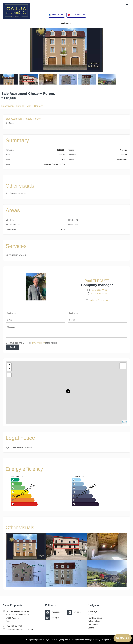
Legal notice (50, 640)
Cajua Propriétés (12, 605)
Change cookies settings (81, 640)
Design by (103, 640)
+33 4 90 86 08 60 (99, 290)
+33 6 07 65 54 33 (99, 294)
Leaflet (124, 422)
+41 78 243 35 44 (78, 15)
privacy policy (38, 343)
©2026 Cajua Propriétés (32, 640)
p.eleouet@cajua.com (99, 300)
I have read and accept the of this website (33, 343)
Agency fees (63, 640)
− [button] (9, 369)
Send (12, 347)
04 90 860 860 (58, 15)
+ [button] (9, 365)
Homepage (16, 11)
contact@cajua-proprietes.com (20, 629)
